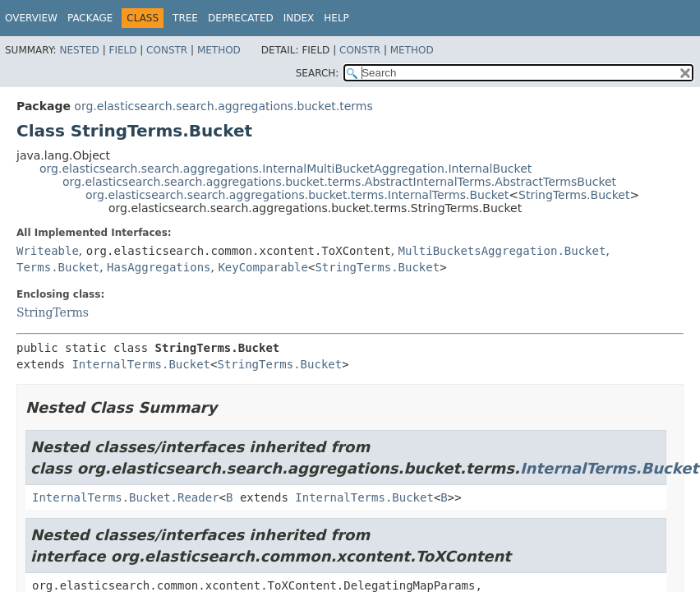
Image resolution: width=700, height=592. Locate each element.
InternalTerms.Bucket (141, 364)
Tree (185, 18)
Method (219, 50)
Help (336, 18)
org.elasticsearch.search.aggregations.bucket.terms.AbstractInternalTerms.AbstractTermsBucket (339, 182)
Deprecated (241, 18)
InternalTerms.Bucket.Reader (126, 497)
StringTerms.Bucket (574, 195)
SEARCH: (318, 73)
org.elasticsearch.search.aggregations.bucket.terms (223, 106)
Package (90, 18)
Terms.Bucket (58, 267)
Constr (167, 50)
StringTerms (53, 312)
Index (299, 18)
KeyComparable (263, 267)
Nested (79, 50)
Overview (31, 18)
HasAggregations (159, 267)
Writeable (48, 251)
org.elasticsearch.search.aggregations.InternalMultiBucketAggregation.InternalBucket (286, 169)
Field (122, 50)
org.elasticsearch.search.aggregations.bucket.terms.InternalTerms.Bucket (297, 195)
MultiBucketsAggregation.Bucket (502, 251)
